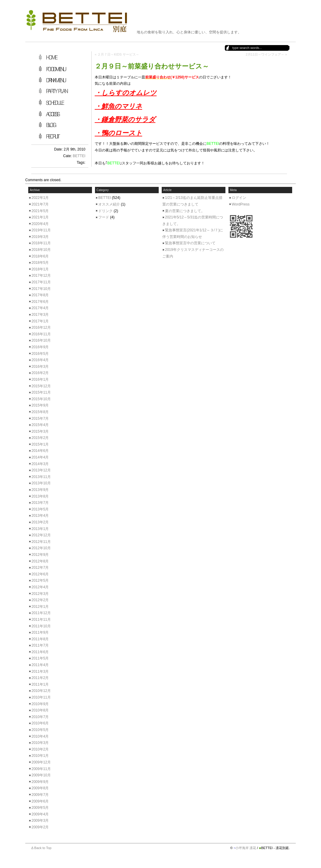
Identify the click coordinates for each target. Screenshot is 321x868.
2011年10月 (41, 626)
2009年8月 (40, 788)
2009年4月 (40, 814)
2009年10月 (41, 775)
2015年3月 (40, 431)
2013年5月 (40, 509)
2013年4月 (40, 516)
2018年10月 (41, 250)
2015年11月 (41, 392)
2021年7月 (40, 204)
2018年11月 (41, 243)
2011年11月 (41, 620)
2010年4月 (40, 736)
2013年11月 (41, 477)
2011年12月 (41, 613)
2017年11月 (41, 282)
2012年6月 (40, 574)
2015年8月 (40, 412)
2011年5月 (40, 658)
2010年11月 (41, 697)
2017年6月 (40, 302)
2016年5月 (40, 354)
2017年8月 (40, 295)
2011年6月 (40, 652)
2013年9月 (40, 490)
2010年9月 (40, 704)
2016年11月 (41, 334)
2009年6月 (40, 801)
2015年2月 (40, 438)
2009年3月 (40, 821)
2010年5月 (40, 730)
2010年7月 (40, 717)
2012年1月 (40, 607)
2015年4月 (40, 425)
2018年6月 (40, 256)
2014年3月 (40, 464)
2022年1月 (40, 198)
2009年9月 (40, 782)
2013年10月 (41, 483)
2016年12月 (41, 327)
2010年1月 (40, 756)
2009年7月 (40, 795)
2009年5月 (40, 808)
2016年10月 (41, 340)
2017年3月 (40, 315)
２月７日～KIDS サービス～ (118, 54)
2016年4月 (40, 360)
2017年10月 (41, 289)
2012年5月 (40, 580)
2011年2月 (40, 678)
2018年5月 (40, 263)
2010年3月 (40, 743)
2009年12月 (41, 762)
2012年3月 (40, 594)
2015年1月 (40, 444)
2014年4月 (40, 457)
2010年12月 (41, 691)
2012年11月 (41, 542)
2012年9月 (40, 555)
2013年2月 (40, 522)
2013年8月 (40, 496)
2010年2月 (40, 749)
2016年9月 (40, 347)
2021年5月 (40, 211)
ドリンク (105, 211)
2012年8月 (40, 561)
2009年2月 (40, 827)
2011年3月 (40, 672)
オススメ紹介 (109, 204)
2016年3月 (40, 367)
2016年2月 (40, 373)
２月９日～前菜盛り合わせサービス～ (152, 66)
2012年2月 (40, 600)
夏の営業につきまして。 (185, 211)
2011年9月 (40, 632)
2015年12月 (41, 386)
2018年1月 (40, 269)
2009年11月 (41, 769)
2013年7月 (40, 503)
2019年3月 (40, 237)
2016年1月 (40, 379)
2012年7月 (40, 568)
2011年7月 (40, 645)
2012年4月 (40, 587)
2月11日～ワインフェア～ (265, 54)
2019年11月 (41, 230)
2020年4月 (40, 224)
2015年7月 (40, 419)
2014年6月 (40, 451)
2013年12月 (41, 470)
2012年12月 (41, 535)
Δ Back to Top (41, 848)
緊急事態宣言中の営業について (190, 243)
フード (104, 217)
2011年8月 (40, 639)
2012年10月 (41, 548)
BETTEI (79, 156)
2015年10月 (41, 399)
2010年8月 (40, 710)
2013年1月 (40, 529)
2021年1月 (40, 217)
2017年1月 (40, 321)
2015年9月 (40, 405)
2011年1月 (40, 684)
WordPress (241, 204)
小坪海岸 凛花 (246, 848)
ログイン (239, 198)
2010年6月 (40, 723)
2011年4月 (40, 665)
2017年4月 (40, 308)
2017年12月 (41, 276)
